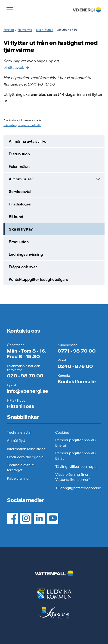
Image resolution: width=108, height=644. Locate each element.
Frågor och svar (23, 267)
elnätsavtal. (16, 67)
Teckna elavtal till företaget (22, 468)
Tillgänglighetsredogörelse (78, 488)
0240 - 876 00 (75, 366)
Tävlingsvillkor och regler (77, 467)
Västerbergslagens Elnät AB (22, 125)
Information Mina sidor (26, 449)
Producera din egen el (26, 457)
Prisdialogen (20, 204)
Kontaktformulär (77, 381)
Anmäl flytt (16, 441)
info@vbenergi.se (28, 391)
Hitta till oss (20, 406)
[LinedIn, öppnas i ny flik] (39, 518)
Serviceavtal (20, 192)
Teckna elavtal (19, 432)
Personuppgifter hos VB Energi (75, 443)
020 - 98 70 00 (25, 376)
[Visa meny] (10, 10)
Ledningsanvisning (26, 254)
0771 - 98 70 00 (77, 351)
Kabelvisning (18, 478)
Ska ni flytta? (45, 30)
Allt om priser (55, 179)
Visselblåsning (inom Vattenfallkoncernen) (73, 477)
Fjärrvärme (25, 30)
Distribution (19, 154)
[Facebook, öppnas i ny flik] (12, 518)
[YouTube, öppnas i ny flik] (53, 518)
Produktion (19, 242)
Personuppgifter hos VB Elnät (75, 456)
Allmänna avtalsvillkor (28, 141)
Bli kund (16, 217)
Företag (9, 30)
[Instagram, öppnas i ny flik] (26, 518)
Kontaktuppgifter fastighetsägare (39, 279)
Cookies (62, 432)
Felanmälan (19, 166)
